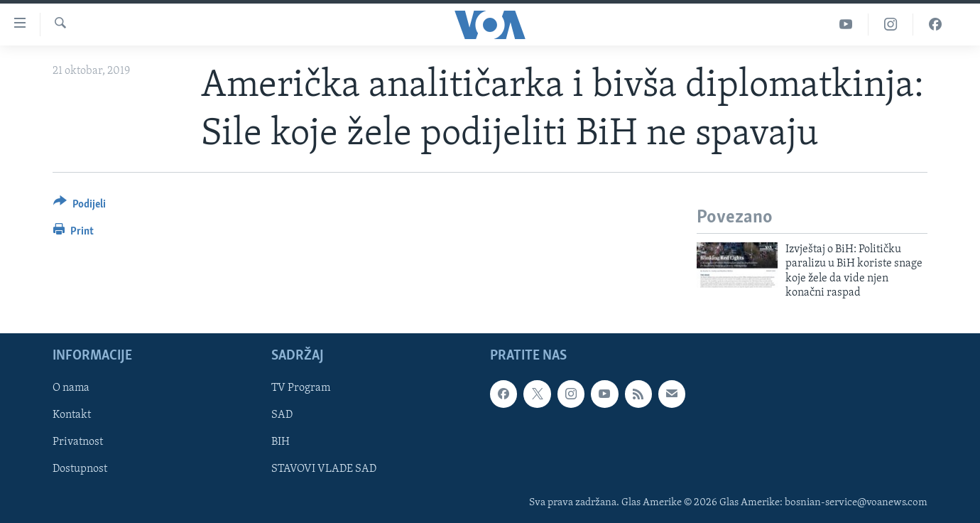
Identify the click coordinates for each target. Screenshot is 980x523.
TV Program (301, 388)
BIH (281, 442)
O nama (71, 388)
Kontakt (72, 415)
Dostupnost (80, 469)
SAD (282, 415)
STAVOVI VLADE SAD (324, 469)
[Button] (80, 206)
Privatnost (78, 442)
